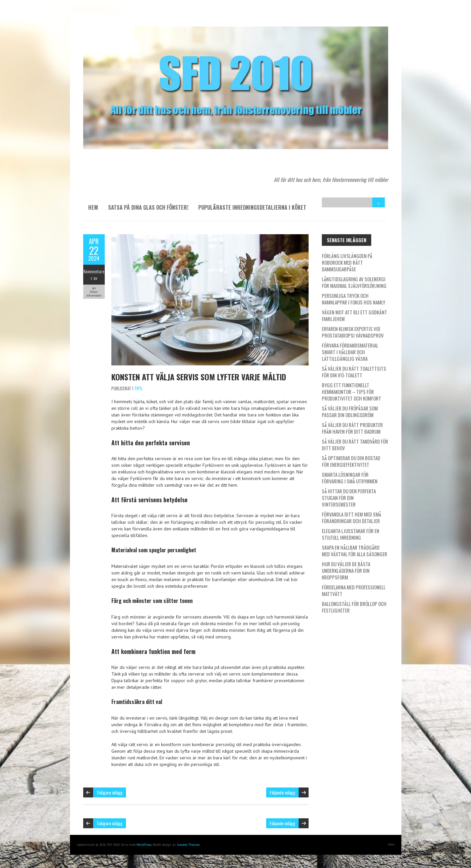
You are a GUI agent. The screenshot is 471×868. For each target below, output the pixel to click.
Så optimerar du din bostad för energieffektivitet (351, 461)
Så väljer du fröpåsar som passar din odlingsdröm (350, 411)
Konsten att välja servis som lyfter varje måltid (199, 377)
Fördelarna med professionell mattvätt (354, 590)
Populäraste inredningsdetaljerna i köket (252, 207)
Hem (93, 207)
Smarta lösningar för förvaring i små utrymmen (350, 478)
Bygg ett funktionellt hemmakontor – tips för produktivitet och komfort (352, 392)
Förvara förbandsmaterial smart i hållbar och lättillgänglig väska (350, 352)
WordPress (144, 845)
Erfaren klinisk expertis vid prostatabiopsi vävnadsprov (353, 332)
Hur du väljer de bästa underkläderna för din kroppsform (346, 570)
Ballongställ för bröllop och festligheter (354, 607)
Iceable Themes (188, 845)
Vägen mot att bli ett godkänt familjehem (354, 315)
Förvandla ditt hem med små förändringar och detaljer (352, 517)
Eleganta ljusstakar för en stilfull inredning (351, 534)
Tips (138, 388)
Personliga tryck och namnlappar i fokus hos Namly (353, 299)
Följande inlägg (282, 792)
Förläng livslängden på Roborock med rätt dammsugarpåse (347, 262)
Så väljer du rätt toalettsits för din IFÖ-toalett (354, 372)
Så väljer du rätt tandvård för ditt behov (355, 445)
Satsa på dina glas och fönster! (148, 207)
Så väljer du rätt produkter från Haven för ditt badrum (352, 428)
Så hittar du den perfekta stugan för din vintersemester (349, 498)
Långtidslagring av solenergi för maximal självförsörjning (354, 282)
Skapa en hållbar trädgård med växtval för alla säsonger (354, 551)
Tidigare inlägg (110, 792)
